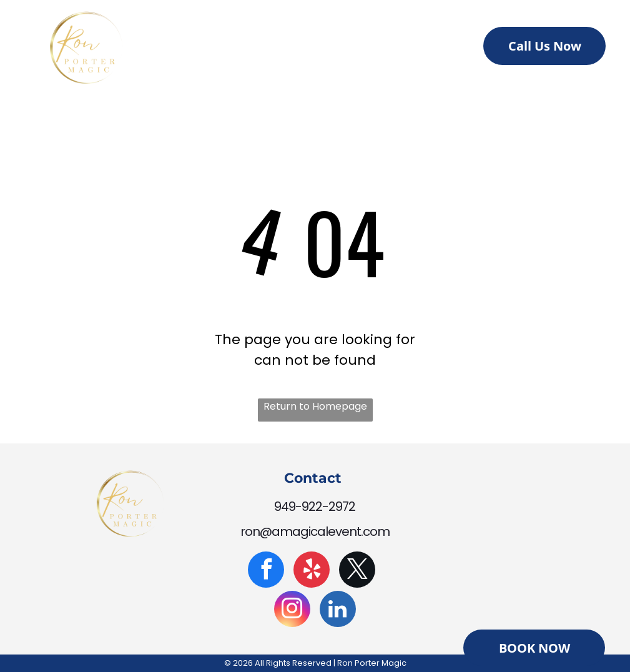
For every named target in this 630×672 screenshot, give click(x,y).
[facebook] (266, 571)
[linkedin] (338, 610)
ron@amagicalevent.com (315, 531)
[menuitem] (223, 49)
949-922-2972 (315, 506)
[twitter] (357, 571)
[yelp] (312, 571)
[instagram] (292, 610)
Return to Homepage (315, 406)
